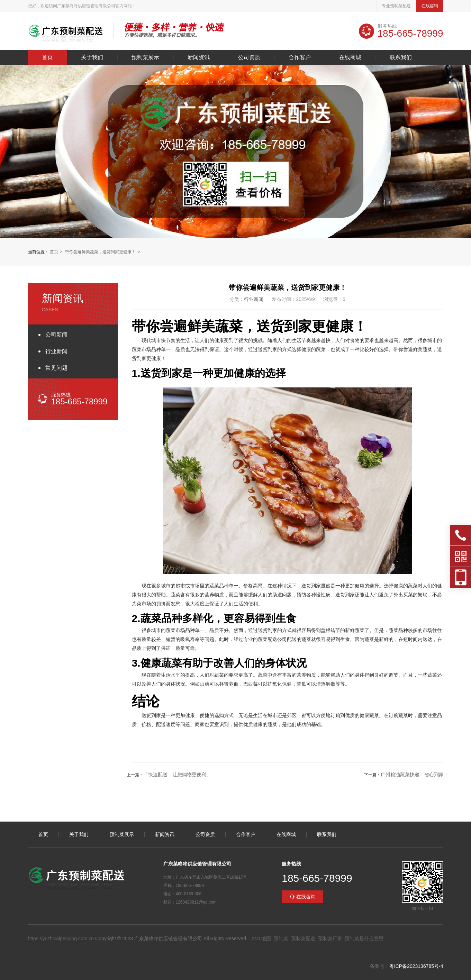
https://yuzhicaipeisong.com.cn (61, 938)
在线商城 (350, 57)
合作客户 (300, 57)
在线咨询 (430, 6)
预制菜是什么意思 (364, 938)
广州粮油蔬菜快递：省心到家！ (415, 775)
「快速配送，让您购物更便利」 (177, 775)
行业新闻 (56, 351)
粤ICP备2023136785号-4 (416, 966)
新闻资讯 (199, 57)
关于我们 (92, 57)
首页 (47, 57)
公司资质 (249, 57)
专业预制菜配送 (396, 6)
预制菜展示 (145, 57)
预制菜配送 (303, 938)
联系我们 (401, 57)
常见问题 (56, 368)
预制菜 (281, 938)
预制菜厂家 (330, 938)
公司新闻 (56, 335)
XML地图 (261, 938)
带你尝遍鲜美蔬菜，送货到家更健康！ (100, 252)
